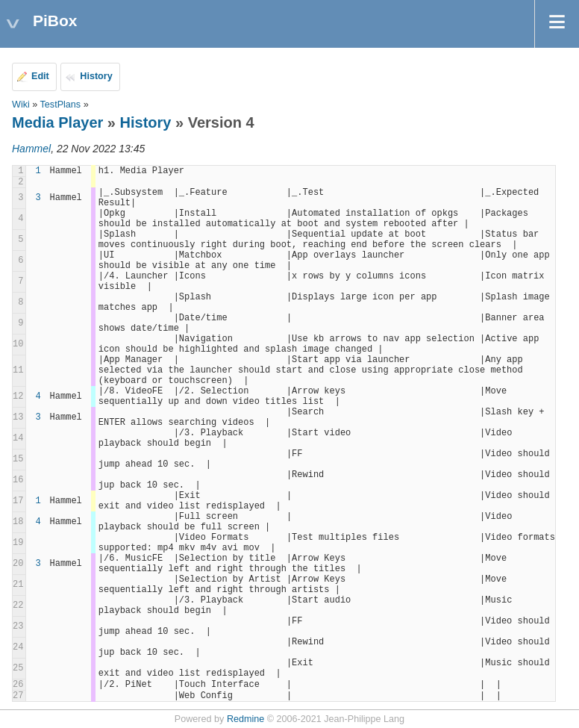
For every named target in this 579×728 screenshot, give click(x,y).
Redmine (245, 719)
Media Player (57, 122)
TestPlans (61, 105)
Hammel (31, 149)
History (96, 76)
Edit (40, 76)
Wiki (21, 105)
